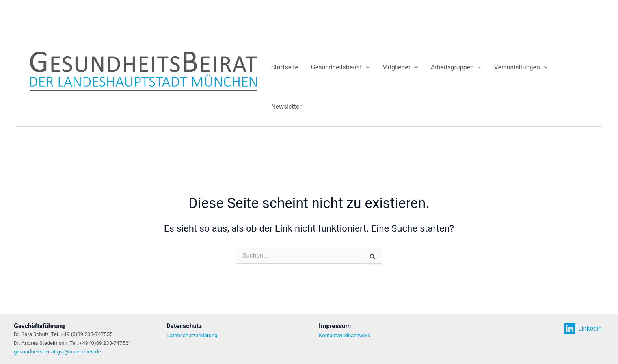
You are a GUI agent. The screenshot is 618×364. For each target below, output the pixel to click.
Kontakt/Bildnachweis (344, 335)
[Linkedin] (583, 329)
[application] (366, 67)
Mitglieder (400, 67)
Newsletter (286, 107)
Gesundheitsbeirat (340, 67)
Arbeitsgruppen (456, 67)
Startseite (285, 67)
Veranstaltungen (521, 67)
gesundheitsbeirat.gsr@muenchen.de (57, 352)
